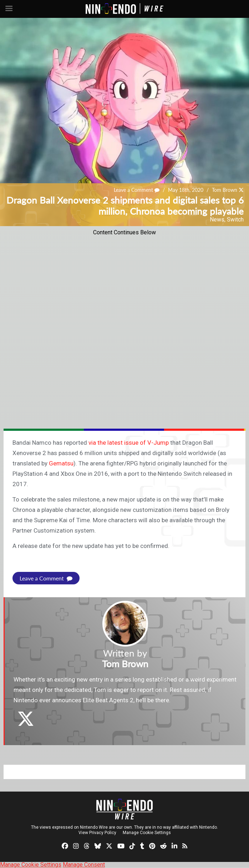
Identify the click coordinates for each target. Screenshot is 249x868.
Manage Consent (84, 865)
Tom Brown (225, 190)
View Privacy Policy (97, 833)
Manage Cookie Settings (147, 833)
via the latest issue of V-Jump (129, 443)
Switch (235, 220)
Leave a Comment (137, 190)
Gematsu (61, 463)
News (217, 220)
